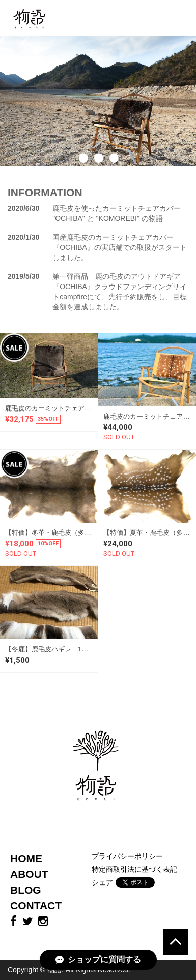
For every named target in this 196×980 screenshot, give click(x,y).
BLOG (26, 890)
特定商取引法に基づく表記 (134, 869)
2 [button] (98, 174)
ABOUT (29, 874)
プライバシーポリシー (127, 856)
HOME (26, 858)
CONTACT (36, 906)
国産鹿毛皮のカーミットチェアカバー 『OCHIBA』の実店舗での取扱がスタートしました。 (120, 247)
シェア (102, 882)
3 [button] (114, 174)
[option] (98, 101)
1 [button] (83, 174)
